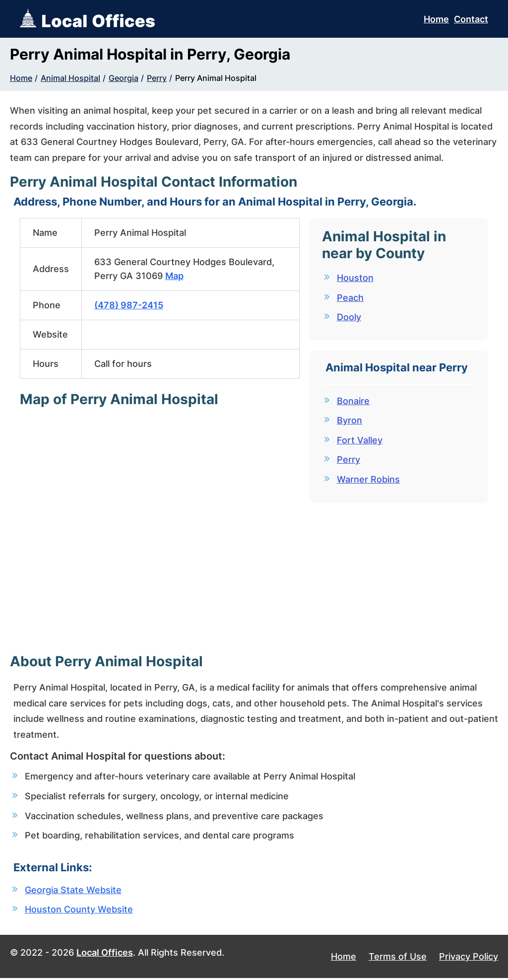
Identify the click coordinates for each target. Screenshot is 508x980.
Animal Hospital (70, 78)
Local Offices (105, 954)
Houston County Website (79, 911)
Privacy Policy (469, 958)
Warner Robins (368, 481)
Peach (350, 298)
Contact (471, 19)
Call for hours (123, 364)
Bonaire (353, 402)
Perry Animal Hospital (216, 78)
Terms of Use (398, 958)
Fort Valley (360, 442)
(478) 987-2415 (129, 305)
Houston (355, 278)
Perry (157, 78)
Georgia (124, 78)
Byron (349, 422)
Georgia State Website (73, 891)
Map (174, 276)
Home (436, 19)
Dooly (349, 317)
